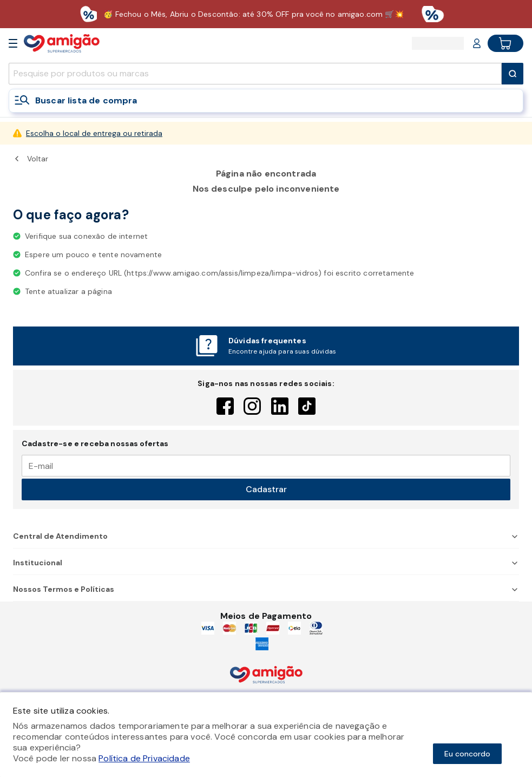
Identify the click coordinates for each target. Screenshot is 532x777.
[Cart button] (505, 43)
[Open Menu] (13, 43)
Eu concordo (467, 754)
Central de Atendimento (266, 536)
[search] (255, 74)
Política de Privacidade (144, 758)
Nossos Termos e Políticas (266, 589)
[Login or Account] (477, 43)
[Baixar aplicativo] (266, 14)
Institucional (266, 563)
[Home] (62, 43)
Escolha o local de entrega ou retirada (94, 133)
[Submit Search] (513, 74)
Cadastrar (266, 489)
